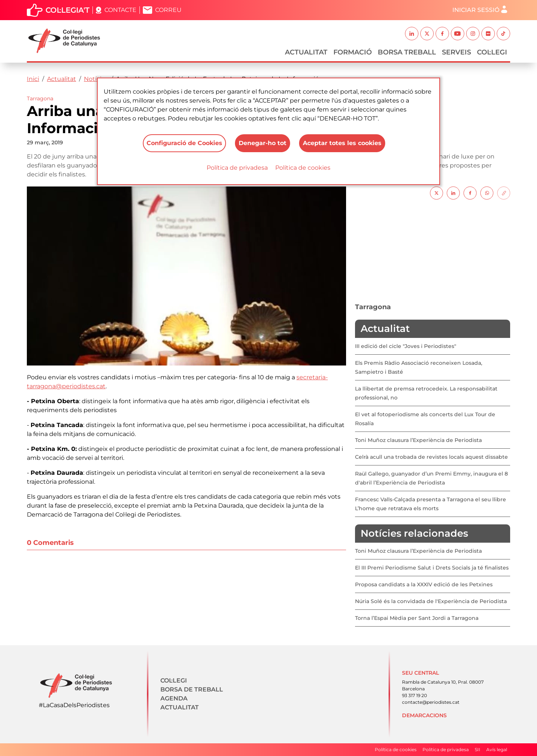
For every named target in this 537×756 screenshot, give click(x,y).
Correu (168, 10)
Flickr (488, 34)
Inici (33, 79)
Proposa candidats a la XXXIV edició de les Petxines (424, 584)
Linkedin (412, 34)
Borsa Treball (407, 52)
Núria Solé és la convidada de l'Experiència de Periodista (431, 601)
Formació (353, 52)
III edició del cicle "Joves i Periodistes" (406, 346)
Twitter (427, 34)
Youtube (458, 34)
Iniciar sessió (476, 10)
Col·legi (492, 52)
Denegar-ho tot (263, 143)
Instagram (473, 34)
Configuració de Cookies (184, 143)
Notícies (96, 79)
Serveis (456, 52)
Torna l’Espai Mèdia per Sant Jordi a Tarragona (417, 618)
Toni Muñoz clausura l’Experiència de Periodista (418, 440)
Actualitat (306, 52)
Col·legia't (67, 10)
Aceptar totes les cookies (342, 143)
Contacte (120, 10)
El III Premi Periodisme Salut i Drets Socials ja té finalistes (432, 568)
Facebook (442, 34)
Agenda (174, 698)
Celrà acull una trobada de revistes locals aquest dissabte (431, 457)
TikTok (503, 34)
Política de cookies (303, 168)
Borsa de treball (192, 689)
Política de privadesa (237, 168)
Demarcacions (424, 715)
